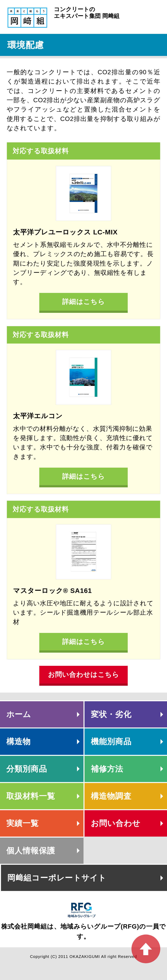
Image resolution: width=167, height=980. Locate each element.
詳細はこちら (83, 302)
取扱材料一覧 (31, 796)
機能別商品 (111, 741)
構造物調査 (111, 796)
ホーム (19, 714)
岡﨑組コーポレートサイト (57, 878)
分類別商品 (27, 769)
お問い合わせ (116, 823)
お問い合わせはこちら (84, 674)
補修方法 (107, 769)
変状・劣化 (111, 714)
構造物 (19, 741)
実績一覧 (23, 823)
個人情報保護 (31, 851)
